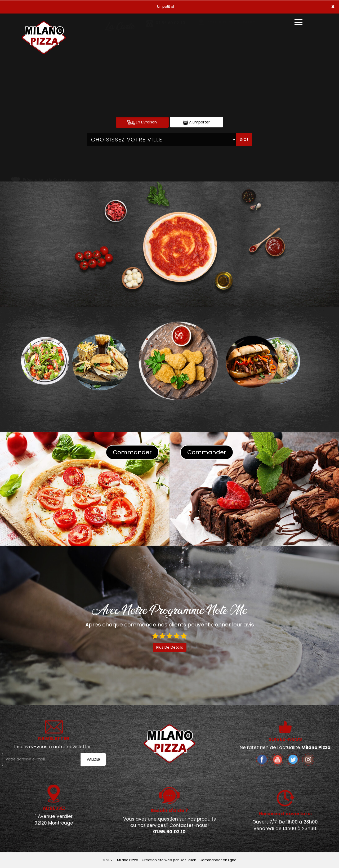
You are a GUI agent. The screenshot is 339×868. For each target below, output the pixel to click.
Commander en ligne (218, 860)
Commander (132, 452)
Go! (244, 140)
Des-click (188, 860)
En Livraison (142, 122)
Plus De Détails (170, 647)
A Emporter (196, 122)
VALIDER (93, 759)
